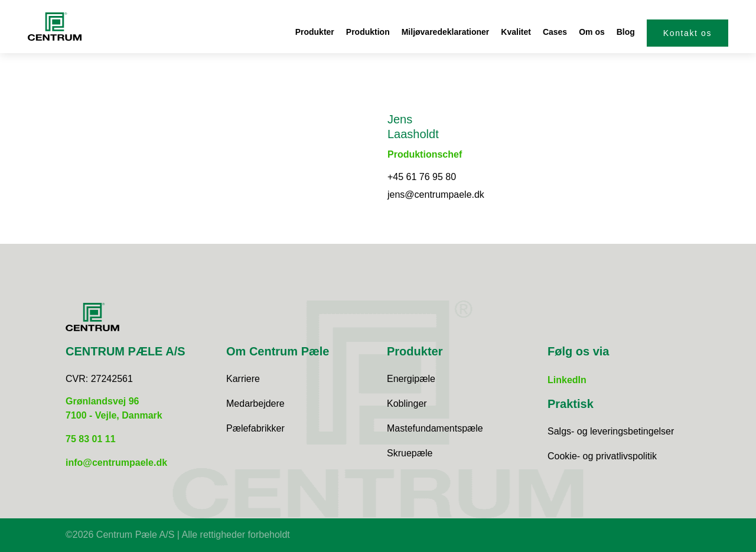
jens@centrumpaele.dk (436, 195)
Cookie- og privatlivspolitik (602, 456)
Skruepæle (410, 453)
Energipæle (411, 379)
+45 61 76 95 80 (422, 177)
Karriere (243, 379)
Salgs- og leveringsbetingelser (611, 431)
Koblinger (407, 404)
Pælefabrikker (255, 428)
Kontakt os (687, 33)
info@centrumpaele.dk (116, 463)
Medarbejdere (255, 404)
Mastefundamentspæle (435, 428)
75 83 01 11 (91, 439)
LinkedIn (567, 380)
